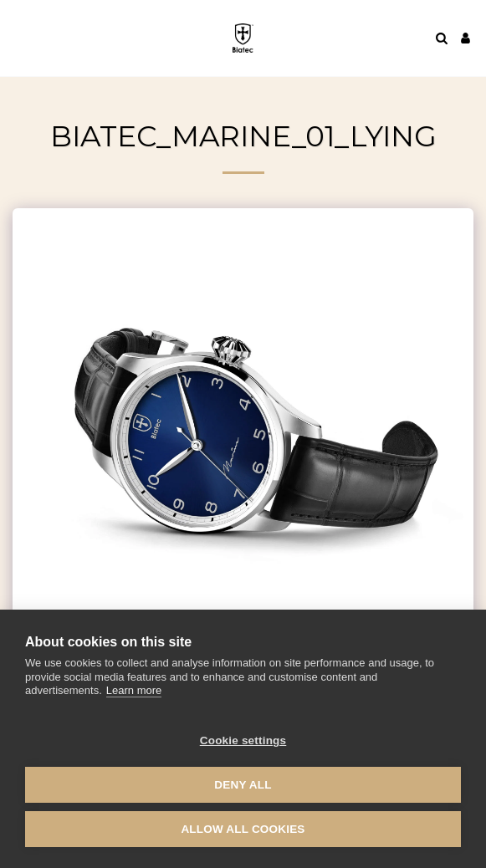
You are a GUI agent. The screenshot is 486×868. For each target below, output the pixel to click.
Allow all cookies (243, 829)
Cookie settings (243, 740)
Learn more (134, 690)
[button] (18, 38)
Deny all (243, 785)
